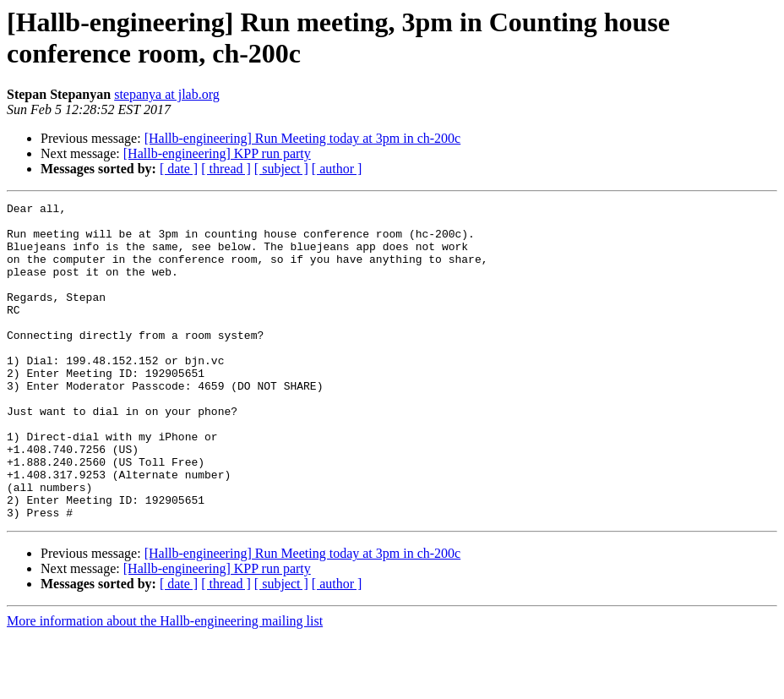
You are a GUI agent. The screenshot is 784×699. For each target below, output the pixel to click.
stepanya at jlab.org (167, 94)
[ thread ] (226, 169)
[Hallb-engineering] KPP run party (217, 153)
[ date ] (179, 169)
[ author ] (337, 169)
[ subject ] (281, 169)
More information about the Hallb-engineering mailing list (165, 684)
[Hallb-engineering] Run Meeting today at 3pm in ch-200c (303, 138)
